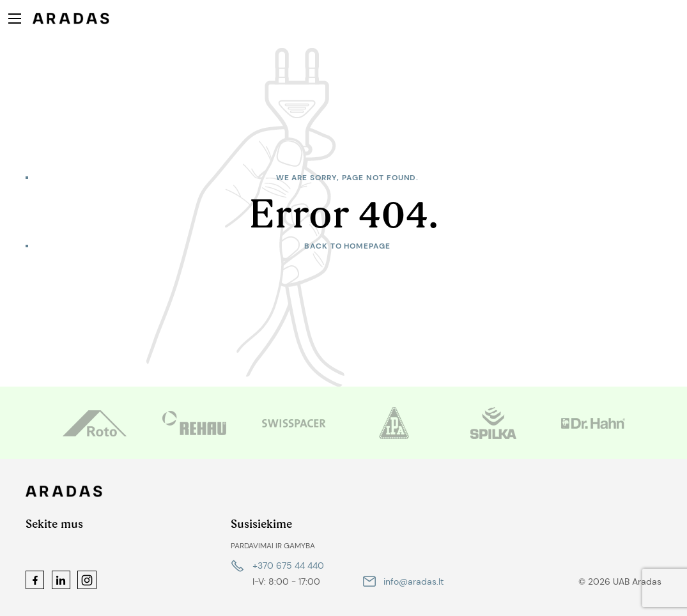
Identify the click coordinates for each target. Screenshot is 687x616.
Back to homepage (347, 246)
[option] (95, 423)
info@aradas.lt (413, 581)
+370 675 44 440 (288, 566)
